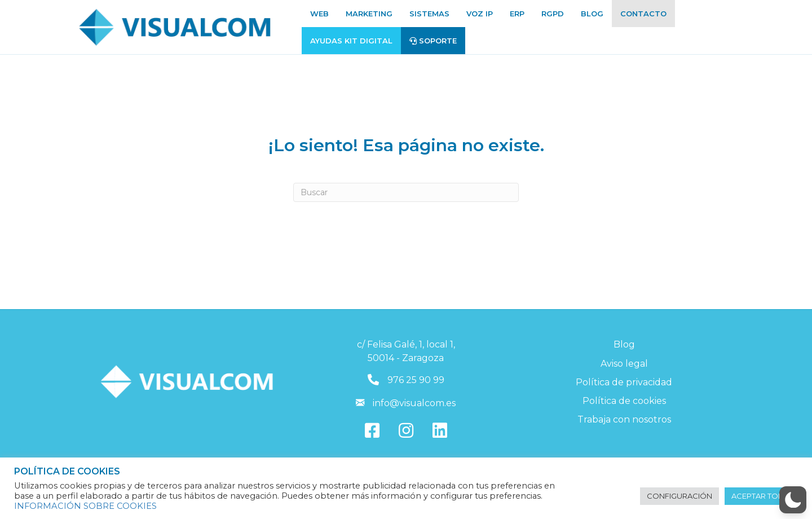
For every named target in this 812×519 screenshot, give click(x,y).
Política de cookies (624, 401)
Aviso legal (624, 364)
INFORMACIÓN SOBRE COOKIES (85, 506)
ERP (517, 14)
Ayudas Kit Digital (351, 41)
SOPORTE (433, 41)
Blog (592, 14)
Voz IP (480, 14)
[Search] (406, 192)
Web (319, 14)
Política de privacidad (624, 382)
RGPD (553, 14)
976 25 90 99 (416, 380)
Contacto (643, 14)
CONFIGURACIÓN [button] (679, 496)
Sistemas (429, 14)
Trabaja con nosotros (624, 419)
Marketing (369, 14)
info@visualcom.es (414, 403)
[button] (793, 500)
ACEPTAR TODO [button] (761, 496)
